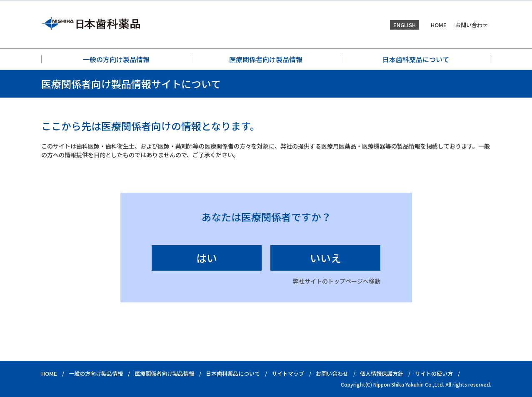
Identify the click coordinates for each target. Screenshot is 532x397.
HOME (439, 25)
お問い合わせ (472, 25)
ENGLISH (405, 25)
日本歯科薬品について (416, 59)
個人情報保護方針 (382, 373)
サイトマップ (288, 373)
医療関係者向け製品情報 (266, 59)
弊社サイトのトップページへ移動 (337, 281)
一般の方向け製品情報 (116, 59)
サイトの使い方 (434, 373)
